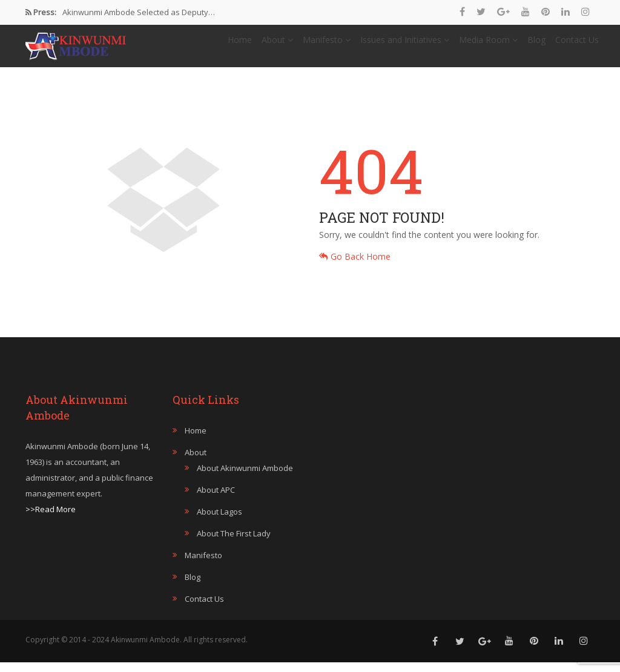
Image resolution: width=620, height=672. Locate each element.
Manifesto (327, 44)
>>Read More (51, 519)
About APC (216, 499)
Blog (536, 44)
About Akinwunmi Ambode (245, 478)
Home (240, 44)
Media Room (488, 44)
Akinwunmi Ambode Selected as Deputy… (139, 12)
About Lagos (219, 521)
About (277, 44)
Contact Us (577, 44)
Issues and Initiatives (405, 44)
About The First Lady (234, 543)
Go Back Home (355, 266)
